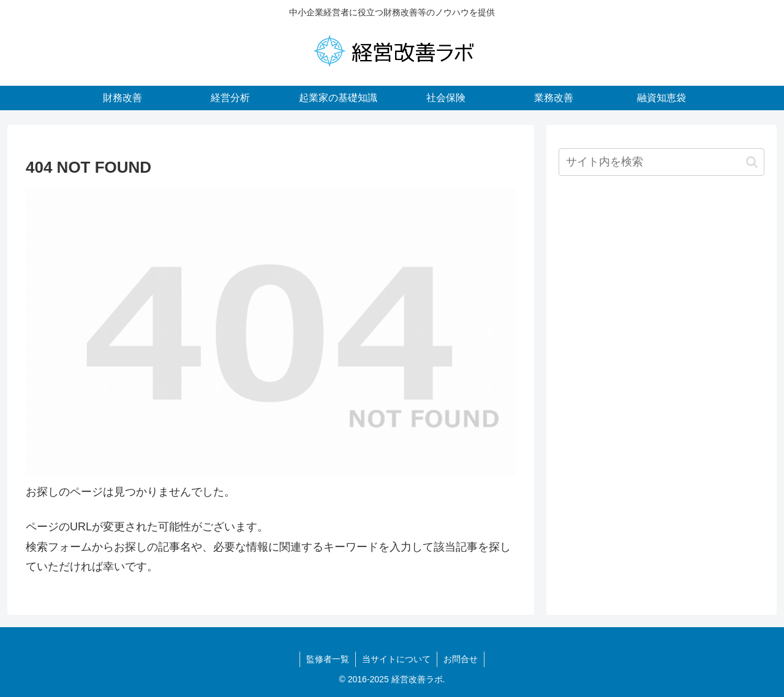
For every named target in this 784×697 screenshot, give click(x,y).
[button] (752, 162)
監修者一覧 (328, 659)
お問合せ (461, 659)
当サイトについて (396, 659)
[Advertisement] (661, 284)
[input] (661, 162)
